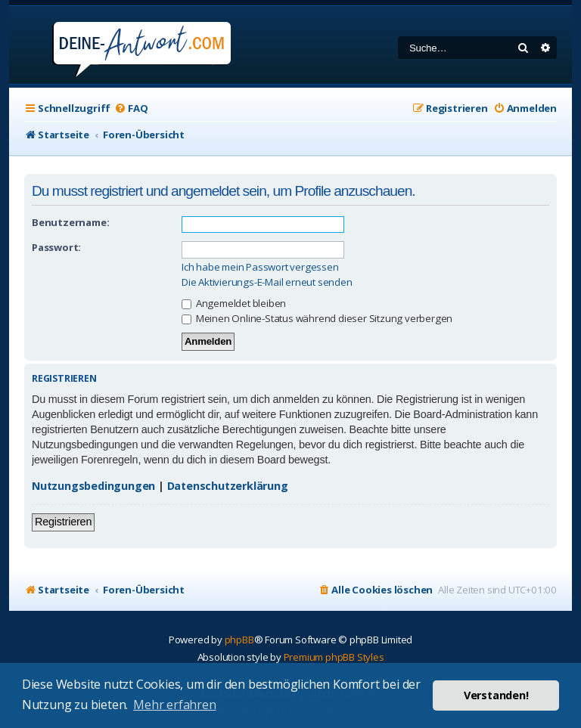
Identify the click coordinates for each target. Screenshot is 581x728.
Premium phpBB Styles (334, 657)
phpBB (239, 640)
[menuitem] (131, 108)
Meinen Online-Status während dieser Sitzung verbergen (317, 318)
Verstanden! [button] (496, 695)
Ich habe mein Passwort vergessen (260, 267)
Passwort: (56, 247)
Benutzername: (70, 222)
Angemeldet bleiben (234, 303)
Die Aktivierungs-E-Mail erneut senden (267, 282)
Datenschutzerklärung (228, 486)
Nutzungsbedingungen (93, 486)
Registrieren (63, 522)
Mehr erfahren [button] (174, 705)
